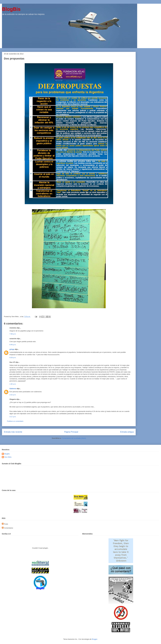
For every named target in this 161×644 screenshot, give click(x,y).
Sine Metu (8, 457)
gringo (12, 349)
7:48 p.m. (13, 334)
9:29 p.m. (13, 358)
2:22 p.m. (13, 395)
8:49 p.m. (13, 345)
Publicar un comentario (15, 421)
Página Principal (71, 432)
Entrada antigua (127, 432)
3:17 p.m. (13, 417)
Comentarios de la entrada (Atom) (74, 438)
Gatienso (13, 389)
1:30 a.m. (13, 384)
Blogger (95, 639)
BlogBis (11, 9)
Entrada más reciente (13, 432)
